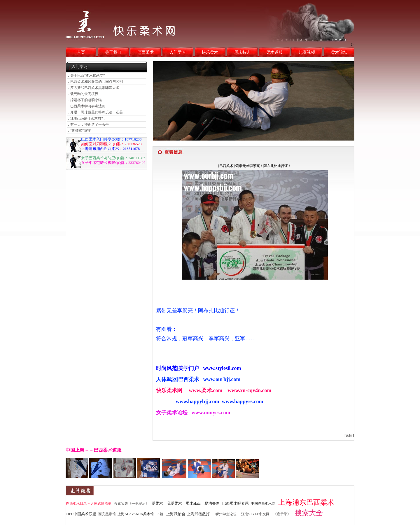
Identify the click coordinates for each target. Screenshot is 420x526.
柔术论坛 (339, 52)
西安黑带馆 (107, 514)
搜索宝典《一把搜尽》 (132, 504)
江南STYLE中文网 (255, 514)
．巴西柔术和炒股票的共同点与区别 (95, 82)
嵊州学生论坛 (226, 514)
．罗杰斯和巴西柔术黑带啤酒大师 (93, 88)
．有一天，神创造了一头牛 (88, 125)
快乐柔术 (210, 52)
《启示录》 (282, 514)
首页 (81, 52)
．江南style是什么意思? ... (87, 118)
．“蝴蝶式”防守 (79, 131)
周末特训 (242, 52)
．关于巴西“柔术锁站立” (86, 76)
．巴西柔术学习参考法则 (86, 106)
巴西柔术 (146, 52)
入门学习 (178, 52)
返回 (349, 436)
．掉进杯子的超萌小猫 (84, 100)
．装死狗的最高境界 (83, 94)
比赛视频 (307, 52)
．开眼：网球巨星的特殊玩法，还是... (96, 112)
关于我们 (113, 52)
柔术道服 (274, 52)
